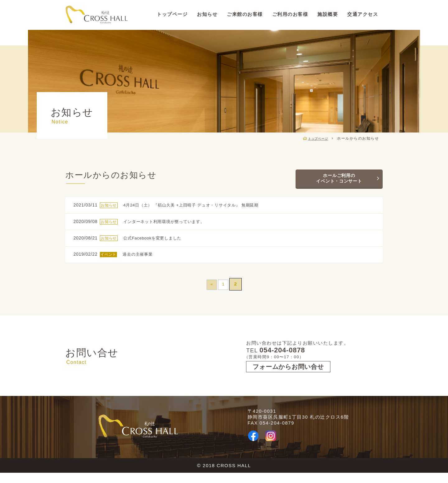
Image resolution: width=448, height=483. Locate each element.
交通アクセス (363, 14)
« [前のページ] (211, 292)
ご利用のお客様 (290, 14)
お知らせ (207, 14)
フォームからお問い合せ (289, 377)
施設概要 (328, 14)
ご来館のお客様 (245, 14)
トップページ (172, 14)
